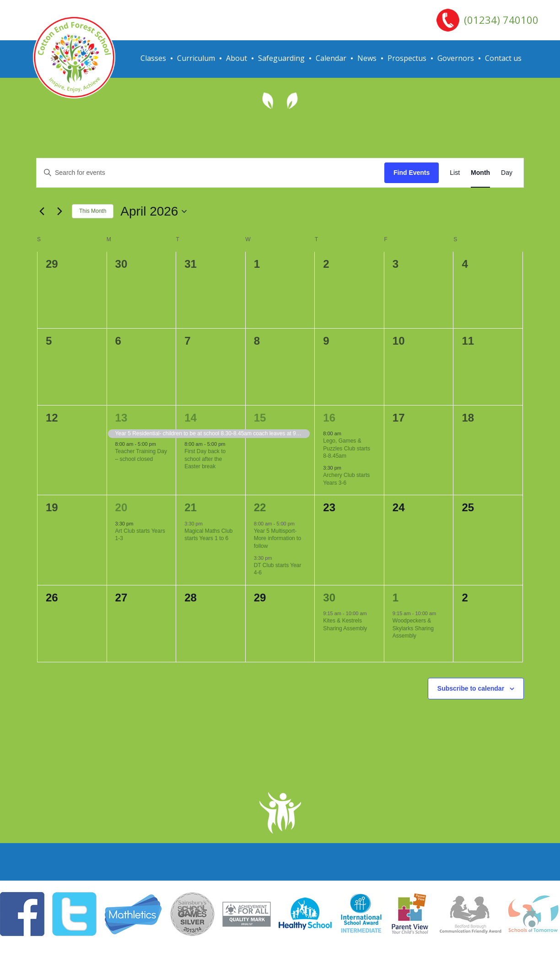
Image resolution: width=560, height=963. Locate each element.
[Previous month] (42, 211)
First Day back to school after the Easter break (205, 459)
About (237, 58)
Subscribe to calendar (471, 688)
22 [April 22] (260, 507)
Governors (456, 58)
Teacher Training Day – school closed (141, 455)
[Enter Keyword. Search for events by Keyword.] (210, 173)
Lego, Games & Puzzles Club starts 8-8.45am (347, 448)
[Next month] (59, 211)
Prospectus (407, 58)
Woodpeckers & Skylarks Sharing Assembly (413, 628)
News (367, 58)
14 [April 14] (191, 418)
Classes (153, 58)
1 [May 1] (396, 598)
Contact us (503, 58)
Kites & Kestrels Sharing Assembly (345, 625)
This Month (93, 211)
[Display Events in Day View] (507, 173)
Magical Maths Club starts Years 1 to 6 (208, 535)
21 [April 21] (191, 507)
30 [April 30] (329, 598)
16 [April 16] (329, 418)
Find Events (412, 173)
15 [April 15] (260, 418)
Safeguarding (281, 58)
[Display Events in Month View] (480, 173)
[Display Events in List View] (455, 173)
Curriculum (196, 58)
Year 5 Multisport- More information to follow (277, 538)
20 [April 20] (121, 507)
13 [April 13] (121, 418)
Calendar (331, 58)
